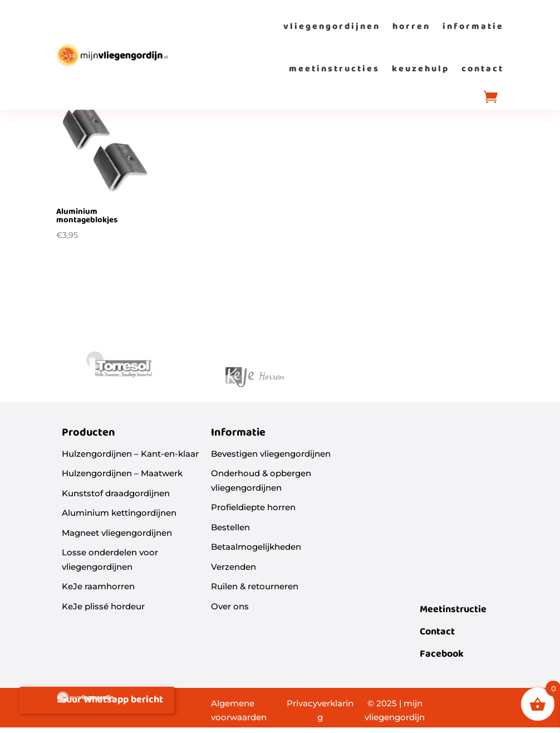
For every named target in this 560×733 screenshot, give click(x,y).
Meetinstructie (453, 610)
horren (411, 26)
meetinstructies (334, 69)
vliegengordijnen (332, 26)
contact (483, 69)
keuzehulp (421, 69)
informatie (473, 26)
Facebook (442, 654)
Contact (437, 632)
